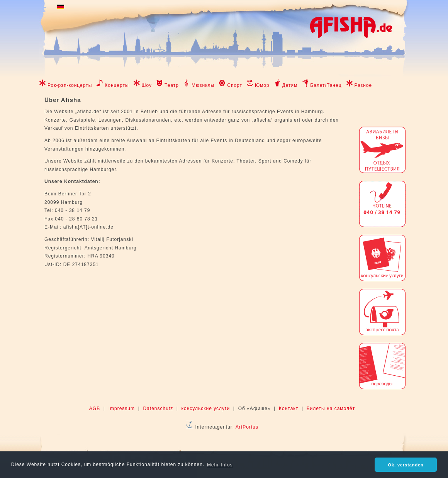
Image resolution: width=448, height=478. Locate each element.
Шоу (147, 85)
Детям (290, 85)
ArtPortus (247, 427)
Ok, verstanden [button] (406, 465)
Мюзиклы (203, 85)
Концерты (117, 85)
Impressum (122, 409)
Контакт (288, 409)
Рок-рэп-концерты (70, 85)
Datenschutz (158, 409)
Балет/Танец (326, 85)
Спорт (235, 85)
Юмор (262, 85)
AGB (95, 409)
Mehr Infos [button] (220, 465)
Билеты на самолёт (331, 409)
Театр (172, 85)
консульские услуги (206, 409)
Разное (363, 85)
